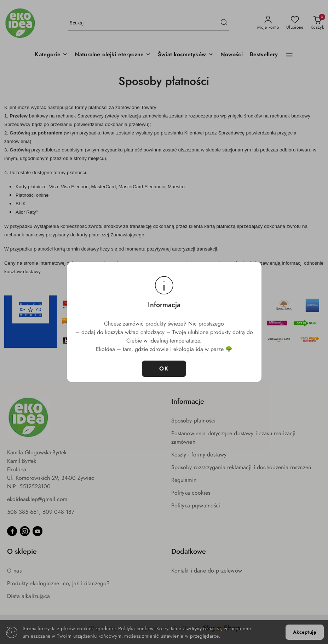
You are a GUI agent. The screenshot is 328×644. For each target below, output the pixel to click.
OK (164, 369)
